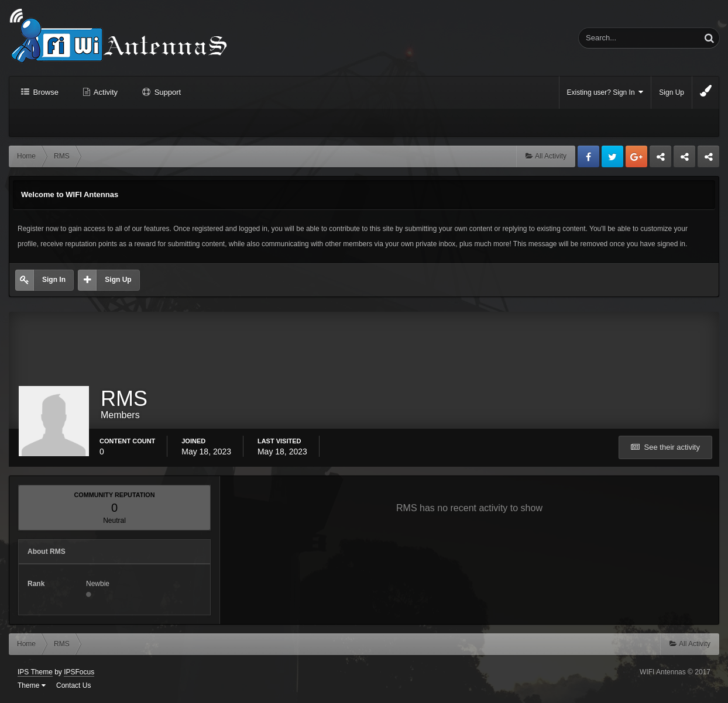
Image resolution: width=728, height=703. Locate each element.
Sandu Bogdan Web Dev (708, 160)
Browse (45, 92)
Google (636, 156)
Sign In (54, 280)
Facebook (588, 156)
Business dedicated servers (660, 160)
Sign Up (672, 92)
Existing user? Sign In (605, 92)
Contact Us (73, 685)
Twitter (612, 156)
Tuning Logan (685, 160)
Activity (105, 92)
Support (166, 92)
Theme (32, 685)
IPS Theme (35, 672)
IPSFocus (79, 672)
